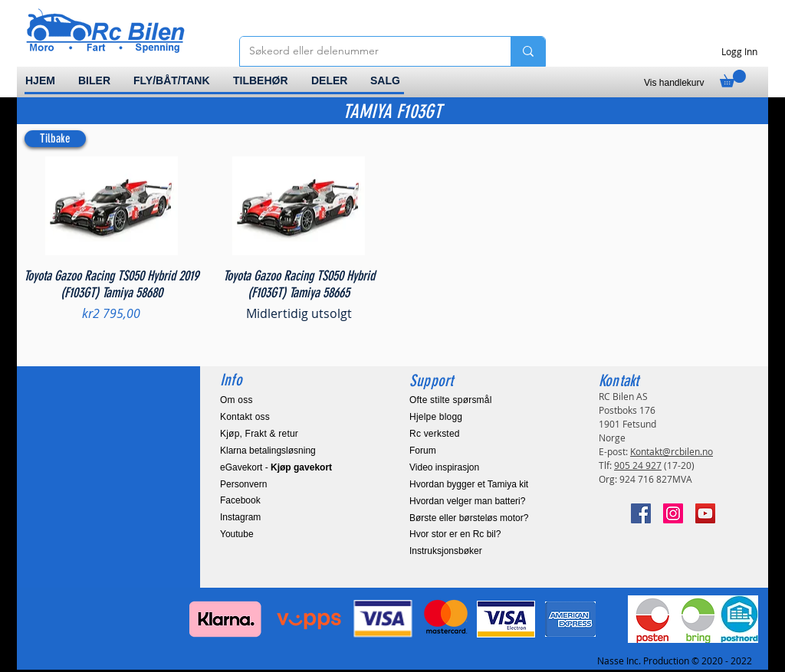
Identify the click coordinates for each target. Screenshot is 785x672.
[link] (733, 79)
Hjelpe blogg (436, 417)
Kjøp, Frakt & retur (259, 434)
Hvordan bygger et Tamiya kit (469, 484)
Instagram (240, 517)
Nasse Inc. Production (643, 661)
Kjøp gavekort (301, 467)
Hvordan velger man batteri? (467, 501)
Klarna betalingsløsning (268, 451)
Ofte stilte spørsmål (451, 400)
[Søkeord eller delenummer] (364, 51)
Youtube (237, 534)
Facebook (240, 500)
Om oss (236, 400)
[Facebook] (641, 513)
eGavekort (241, 467)
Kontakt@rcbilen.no (672, 451)
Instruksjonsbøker (446, 551)
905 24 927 (638, 465)
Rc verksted (435, 434)
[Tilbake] (55, 139)
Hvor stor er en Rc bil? (455, 534)
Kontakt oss (245, 417)
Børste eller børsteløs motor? (469, 518)
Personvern (243, 484)
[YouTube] (705, 513)
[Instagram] (673, 513)
